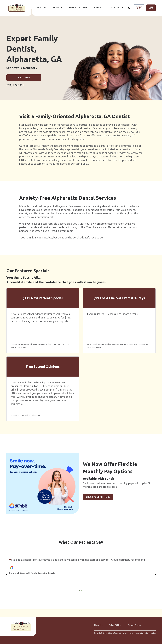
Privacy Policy (128, 633)
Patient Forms (134, 625)
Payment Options (78, 8)
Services (58, 8)
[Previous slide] (7, 574)
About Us (42, 8)
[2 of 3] (81, 590)
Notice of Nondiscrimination (145, 633)
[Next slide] (155, 574)
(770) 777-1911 (15, 85)
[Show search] (130, 8)
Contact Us (118, 8)
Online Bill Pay (115, 625)
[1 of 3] (79, 590)
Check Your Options (98, 497)
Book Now (151, 8)
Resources (99, 8)
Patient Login (139, 8)
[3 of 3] (83, 590)
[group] (43, 483)
